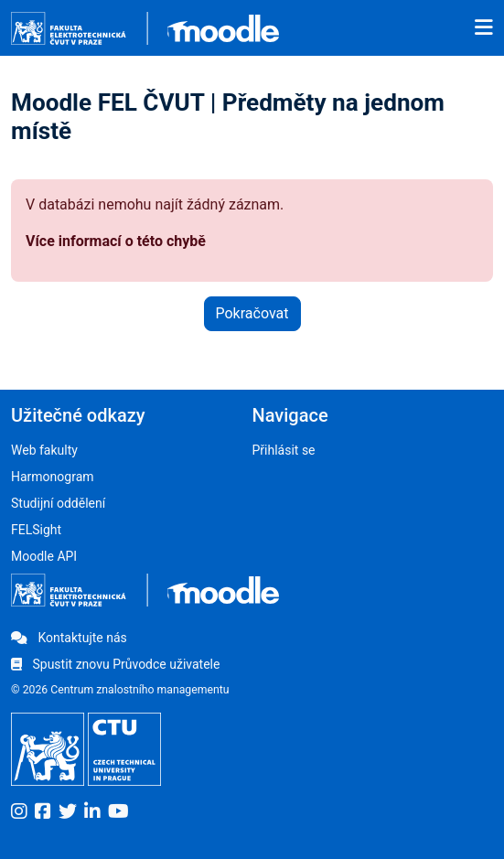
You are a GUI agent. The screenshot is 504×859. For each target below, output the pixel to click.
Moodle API (44, 556)
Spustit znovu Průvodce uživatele (115, 664)
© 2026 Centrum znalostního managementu (120, 690)
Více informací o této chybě (116, 241)
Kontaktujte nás (69, 638)
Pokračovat (252, 313)
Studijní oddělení (58, 503)
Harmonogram (53, 477)
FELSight (36, 530)
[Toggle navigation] (484, 28)
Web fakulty (44, 450)
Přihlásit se (284, 450)
